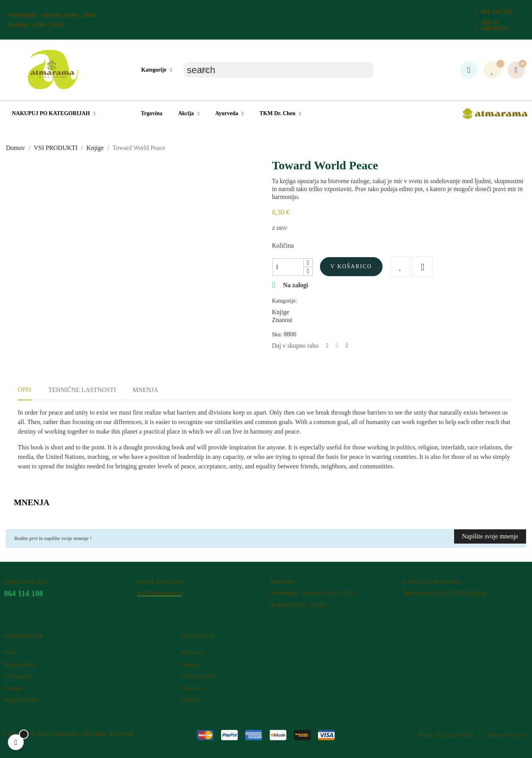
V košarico (351, 266)
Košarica (191, 688)
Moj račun (193, 653)
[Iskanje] (278, 70)
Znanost (282, 320)
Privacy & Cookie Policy (447, 735)
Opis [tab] (25, 389)
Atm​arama (65, 734)
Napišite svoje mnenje (490, 536)
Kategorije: (285, 301)
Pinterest (347, 346)
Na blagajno (17, 676)
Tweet (337, 346)
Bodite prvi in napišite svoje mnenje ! (53, 538)
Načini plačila (19, 664)
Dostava (190, 664)
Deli (327, 346)
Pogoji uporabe (21, 700)
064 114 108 (496, 11)
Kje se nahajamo (495, 25)
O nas (10, 653)
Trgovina (191, 700)
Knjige (281, 312)
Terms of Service (505, 735)
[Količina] (288, 267)
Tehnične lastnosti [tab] (82, 390)
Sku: (277, 334)
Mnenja (145, 390)
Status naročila (198, 676)
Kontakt (13, 688)
